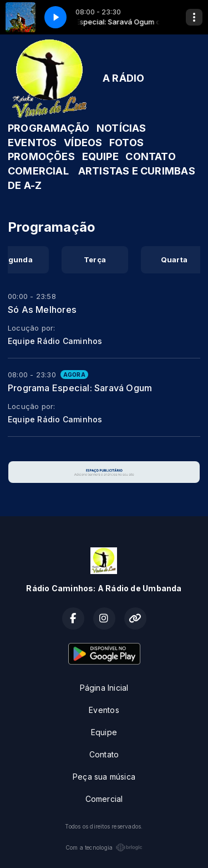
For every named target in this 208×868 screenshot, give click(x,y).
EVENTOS (32, 143)
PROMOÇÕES (41, 156)
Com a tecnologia (104, 847)
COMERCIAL (38, 171)
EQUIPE (100, 156)
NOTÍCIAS (121, 128)
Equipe (104, 732)
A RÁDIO (123, 78)
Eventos (104, 710)
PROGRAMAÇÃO (49, 128)
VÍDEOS (83, 143)
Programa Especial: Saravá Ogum (80, 388)
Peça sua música (104, 777)
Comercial (104, 799)
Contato (104, 754)
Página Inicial (104, 688)
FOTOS (126, 143)
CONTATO (150, 156)
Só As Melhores (42, 310)
